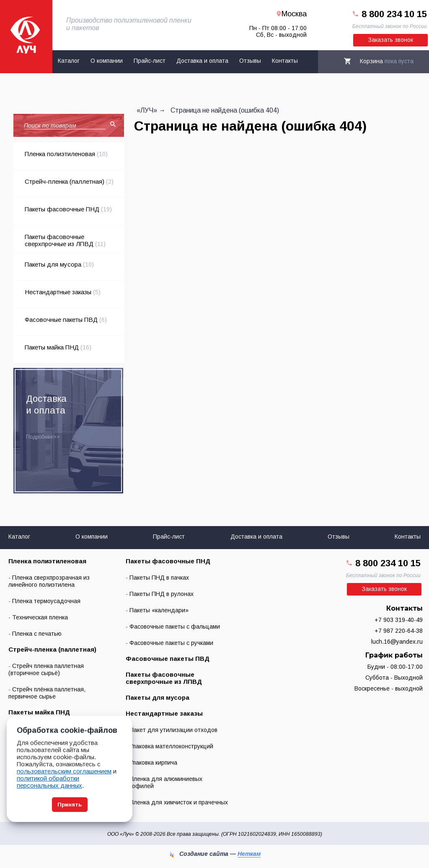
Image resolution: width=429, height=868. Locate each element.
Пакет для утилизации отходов (173, 730)
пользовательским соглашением (64, 771)
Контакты (285, 61)
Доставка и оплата (202, 61)
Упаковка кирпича (153, 763)
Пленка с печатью (37, 634)
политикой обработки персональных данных (49, 782)
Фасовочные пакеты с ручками (171, 643)
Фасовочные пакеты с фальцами (175, 627)
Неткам (249, 854)
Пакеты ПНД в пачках (159, 578)
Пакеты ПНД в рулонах (162, 594)
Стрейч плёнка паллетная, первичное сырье (47, 693)
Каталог (69, 61)
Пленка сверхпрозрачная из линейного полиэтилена (49, 581)
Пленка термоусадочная (46, 601)
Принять (70, 805)
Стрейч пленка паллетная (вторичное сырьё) (46, 669)
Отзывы (250, 61)
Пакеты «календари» (159, 610)
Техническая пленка (40, 617)
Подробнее (40, 437)
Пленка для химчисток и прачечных (179, 802)
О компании (107, 61)
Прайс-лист (150, 61)
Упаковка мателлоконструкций (171, 746)
